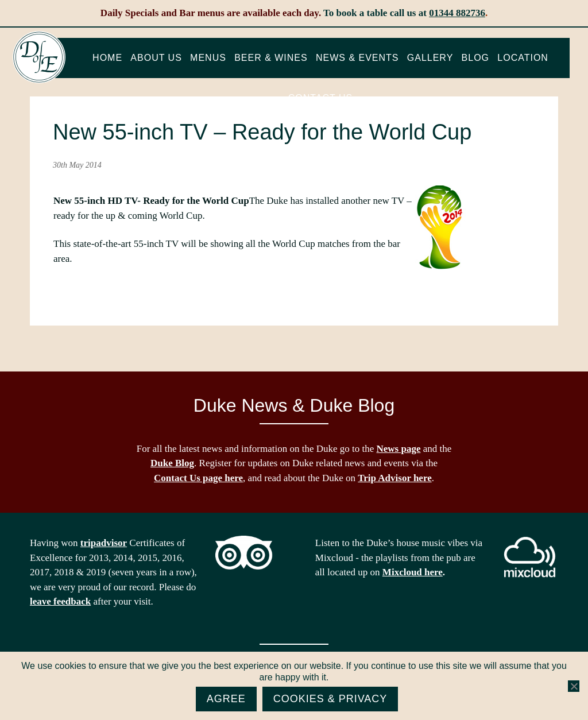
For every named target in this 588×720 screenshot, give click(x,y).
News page (399, 449)
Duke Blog (172, 463)
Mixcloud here (413, 572)
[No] (574, 686)
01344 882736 (457, 13)
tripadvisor (104, 543)
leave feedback (60, 601)
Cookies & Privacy (330, 699)
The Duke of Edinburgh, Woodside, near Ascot (39, 57)
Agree (226, 699)
